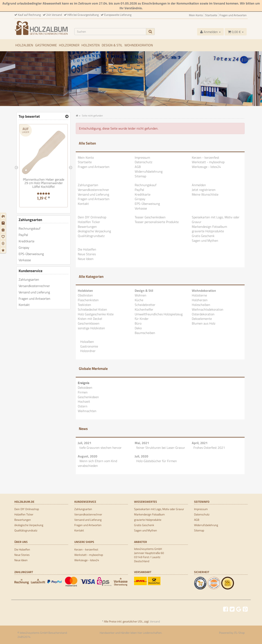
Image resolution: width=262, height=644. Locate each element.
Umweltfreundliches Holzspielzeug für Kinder (159, 316)
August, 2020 (88, 456)
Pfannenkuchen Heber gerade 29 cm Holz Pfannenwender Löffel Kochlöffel (44, 183)
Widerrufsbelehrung (149, 171)
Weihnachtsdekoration (208, 309)
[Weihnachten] (4, 250)
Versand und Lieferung (93, 194)
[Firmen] (4, 223)
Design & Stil (112, 45)
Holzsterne (199, 295)
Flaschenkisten (88, 300)
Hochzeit (84, 401)
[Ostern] (4, 243)
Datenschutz (143, 162)
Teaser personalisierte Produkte (157, 222)
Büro (138, 323)
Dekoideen (85, 388)
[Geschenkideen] (4, 230)
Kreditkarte (143, 194)
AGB (138, 167)
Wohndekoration (139, 45)
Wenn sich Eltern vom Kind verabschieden (97, 463)
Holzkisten (91, 45)
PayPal (139, 190)
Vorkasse (141, 208)
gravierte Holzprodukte (208, 231)
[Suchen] (110, 32)
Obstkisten (85, 295)
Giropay (140, 199)
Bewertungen (87, 227)
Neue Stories (87, 254)
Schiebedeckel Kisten (92, 309)
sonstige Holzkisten (91, 328)
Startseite (211, 15)
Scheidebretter (145, 305)
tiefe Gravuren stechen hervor (101, 448)
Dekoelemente (202, 319)
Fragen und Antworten (233, 15)
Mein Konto (196, 15)
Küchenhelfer (144, 309)
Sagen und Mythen (205, 241)
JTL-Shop (239, 633)
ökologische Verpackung (94, 231)
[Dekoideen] (4, 216)
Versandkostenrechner (93, 190)
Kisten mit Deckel (90, 319)
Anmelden (199, 185)
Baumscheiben (145, 333)
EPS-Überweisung (147, 204)
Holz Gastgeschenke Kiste (96, 314)
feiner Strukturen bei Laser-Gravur (161, 448)
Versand (155, 621)
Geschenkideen (88, 397)
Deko (138, 328)
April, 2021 (200, 443)
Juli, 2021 (85, 443)
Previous (16, 168)
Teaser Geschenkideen (150, 217)
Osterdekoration (203, 314)
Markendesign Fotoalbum (209, 227)
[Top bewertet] (67, 116)
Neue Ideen (86, 259)
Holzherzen (200, 300)
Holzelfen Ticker (89, 222)
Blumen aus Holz (204, 323)
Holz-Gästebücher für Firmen (157, 461)
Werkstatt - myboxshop (208, 162)
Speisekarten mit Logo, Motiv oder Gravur (216, 219)
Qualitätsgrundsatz (91, 236)
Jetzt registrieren (204, 190)
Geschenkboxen (89, 323)
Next (71, 168)
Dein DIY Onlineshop (92, 217)
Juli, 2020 (141, 456)
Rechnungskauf (146, 185)
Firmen (83, 392)
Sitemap (140, 176)
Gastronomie (46, 45)
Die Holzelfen (87, 249)
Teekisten (84, 305)
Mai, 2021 (142, 443)
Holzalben (24, 45)
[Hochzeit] (4, 237)
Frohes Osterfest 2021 (209, 448)
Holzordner (69, 45)
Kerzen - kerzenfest (206, 157)
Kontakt (83, 204)
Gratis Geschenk (203, 236)
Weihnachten (87, 411)
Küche (139, 300)
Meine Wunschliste (205, 194)
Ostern (83, 406)
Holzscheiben (201, 305)
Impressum (142, 157)
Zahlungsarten (88, 185)
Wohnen (141, 295)
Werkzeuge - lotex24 (206, 167)
